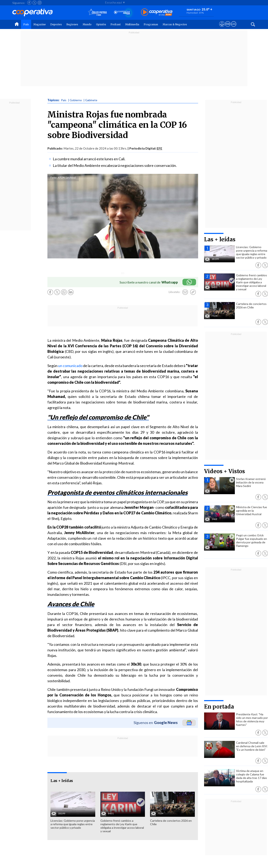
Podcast (116, 24)
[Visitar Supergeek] (234, 28)
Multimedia (132, 24)
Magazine (40, 24)
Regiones (72, 24)
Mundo (87, 24)
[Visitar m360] (228, 28)
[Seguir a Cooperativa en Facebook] (29, 3)
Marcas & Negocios (175, 24)
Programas (151, 24)
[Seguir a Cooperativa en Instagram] (40, 3)
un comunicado (70, 366)
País (26, 24)
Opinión (101, 24)
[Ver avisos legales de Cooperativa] (222, 28)
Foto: (54, 178)
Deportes (56, 24)
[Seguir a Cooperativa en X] (34, 3)
